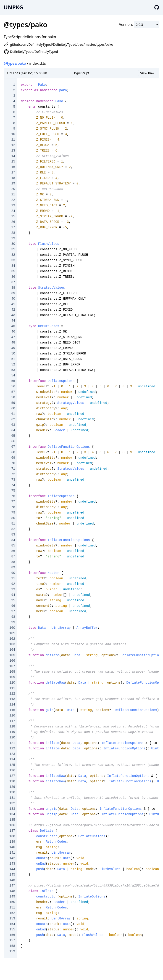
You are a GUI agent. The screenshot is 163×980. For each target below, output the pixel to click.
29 (13, 238)
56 (13, 386)
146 (12, 880)
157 (12, 940)
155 (12, 929)
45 (13, 326)
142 (12, 858)
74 (13, 485)
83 (13, 535)
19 (13, 184)
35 (13, 271)
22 (13, 200)
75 (13, 491)
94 (13, 595)
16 (13, 167)
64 (13, 430)
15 (13, 162)
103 (12, 644)
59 (13, 403)
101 (12, 633)
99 (13, 622)
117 (12, 721)
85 (13, 546)
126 (12, 770)
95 (13, 600)
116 (12, 716)
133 (12, 809)
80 (13, 518)
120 (12, 738)
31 (13, 249)
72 (13, 474)
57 (13, 392)
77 (13, 502)
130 (12, 792)
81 (13, 524)
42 (13, 310)
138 (12, 836)
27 (13, 227)
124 (12, 759)
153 (12, 919)
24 (13, 211)
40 (13, 299)
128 (12, 781)
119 (12, 732)
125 (12, 765)
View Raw (147, 73)
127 (12, 776)
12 (13, 145)
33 (13, 260)
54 (13, 375)
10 (13, 134)
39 (13, 293)
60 (13, 408)
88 (13, 562)
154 (12, 924)
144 (12, 869)
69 (13, 458)
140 (12, 847)
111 (12, 688)
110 (12, 683)
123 (12, 754)
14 (13, 156)
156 (12, 935)
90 (13, 573)
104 (12, 650)
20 (13, 189)
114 (12, 705)
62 (13, 419)
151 (12, 908)
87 (13, 557)
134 (12, 814)
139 (12, 842)
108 (12, 672)
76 (13, 496)
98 (13, 617)
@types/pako (15, 63)
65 (13, 436)
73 (13, 480)
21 (13, 194)
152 (12, 913)
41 (13, 304)
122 (12, 748)
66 (13, 441)
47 (13, 337)
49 (13, 348)
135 (12, 820)
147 (12, 886)
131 (12, 798)
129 (12, 787)
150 (12, 902)
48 (13, 343)
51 (13, 359)
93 (13, 589)
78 (13, 507)
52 (13, 365)
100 (12, 628)
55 (13, 381)
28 (13, 233)
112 (12, 694)
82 (13, 529)
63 (13, 425)
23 (13, 205)
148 (12, 891)
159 (12, 951)
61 (13, 414)
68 (13, 452)
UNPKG (13, 7)
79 (13, 513)
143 (12, 864)
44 (13, 321)
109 (12, 677)
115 (12, 710)
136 (12, 825)
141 (12, 853)
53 (13, 370)
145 (12, 875)
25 (13, 216)
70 (13, 463)
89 (13, 567)
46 (13, 332)
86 (13, 551)
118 (12, 727)
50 (13, 354)
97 (13, 611)
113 (12, 699)
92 (13, 584)
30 (13, 244)
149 (12, 897)
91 (13, 578)
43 (13, 315)
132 (12, 803)
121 (12, 743)
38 (13, 288)
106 (12, 661)
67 (13, 447)
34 (13, 266)
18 (13, 178)
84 (13, 540)
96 (13, 606)
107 (12, 666)
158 (12, 946)
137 (12, 831)
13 (13, 151)
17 (13, 173)
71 (13, 469)
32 (13, 255)
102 (12, 639)
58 (13, 397)
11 (13, 140)
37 (13, 282)
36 (13, 277)
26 (13, 222)
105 (12, 655)
